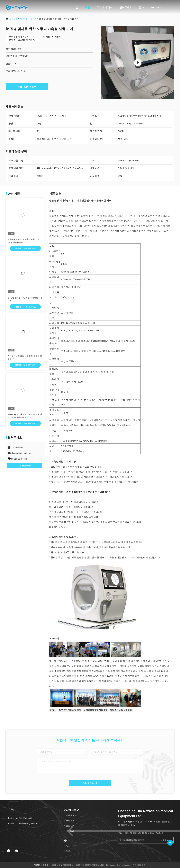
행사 (141, 7)
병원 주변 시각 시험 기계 (121, 710)
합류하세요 (165, 840)
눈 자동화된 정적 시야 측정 (95, 710)
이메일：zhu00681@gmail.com (23, 823)
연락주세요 (126, 7)
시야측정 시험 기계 (28, 19)
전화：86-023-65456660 (20, 818)
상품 (15, 19)
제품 (87, 7)
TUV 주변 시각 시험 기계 (70, 710)
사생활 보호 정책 (41, 865)
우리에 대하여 (105, 7)
